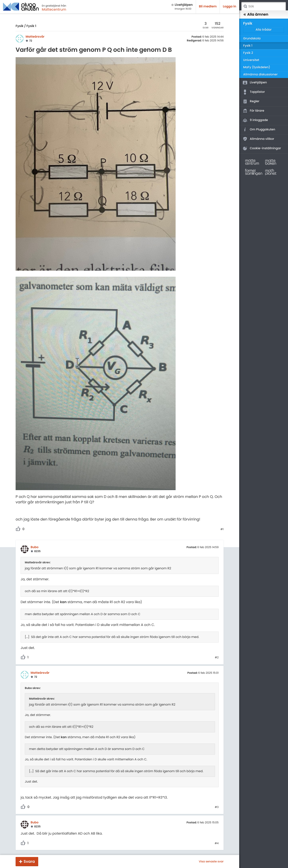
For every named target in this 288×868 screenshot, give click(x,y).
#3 (217, 807)
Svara (29, 861)
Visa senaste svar (211, 861)
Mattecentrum (54, 9)
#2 (217, 658)
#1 (222, 529)
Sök (245, 6)
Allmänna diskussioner (260, 75)
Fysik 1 (31, 26)
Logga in (229, 7)
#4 (217, 843)
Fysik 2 (248, 53)
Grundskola (252, 39)
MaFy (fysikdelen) (257, 67)
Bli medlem (208, 7)
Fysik (19, 26)
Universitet (251, 60)
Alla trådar (264, 30)
